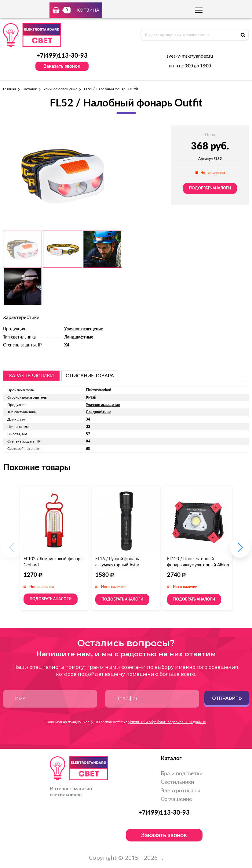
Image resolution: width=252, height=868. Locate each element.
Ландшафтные (79, 337)
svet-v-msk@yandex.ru (190, 56)
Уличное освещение (60, 89)
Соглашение (176, 799)
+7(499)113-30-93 (62, 56)
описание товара (90, 376)
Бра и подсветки (182, 774)
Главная (9, 89)
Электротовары (181, 791)
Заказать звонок (62, 66)
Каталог (29, 89)
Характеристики (31, 376)
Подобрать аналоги (210, 188)
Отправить (227, 698)
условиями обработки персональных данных (167, 722)
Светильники (177, 782)
